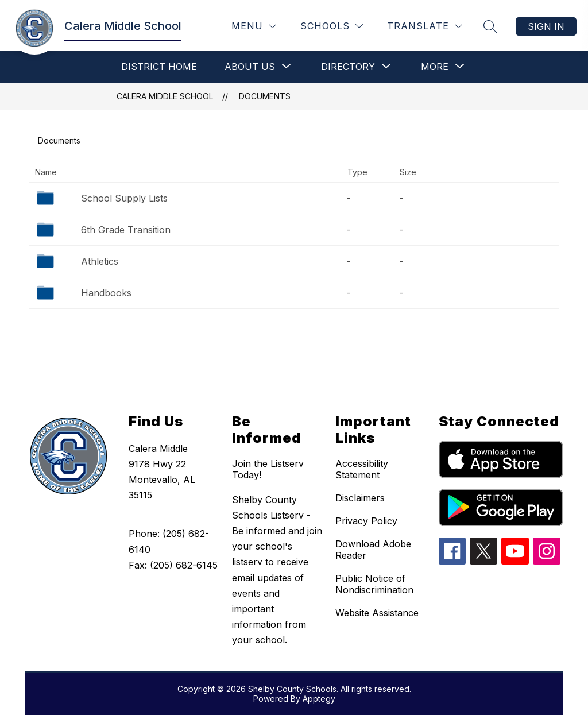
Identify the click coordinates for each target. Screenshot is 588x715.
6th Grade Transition (126, 230)
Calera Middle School (165, 96)
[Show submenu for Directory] (348, 67)
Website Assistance (377, 613)
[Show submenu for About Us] (250, 67)
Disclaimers (360, 498)
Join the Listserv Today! (268, 469)
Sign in (546, 26)
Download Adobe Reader (373, 550)
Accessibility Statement (362, 469)
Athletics (100, 261)
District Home (159, 67)
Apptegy (319, 699)
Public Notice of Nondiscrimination (374, 584)
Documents (265, 96)
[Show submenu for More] (435, 67)
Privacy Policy (366, 521)
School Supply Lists (124, 198)
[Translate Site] (425, 26)
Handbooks (106, 293)
